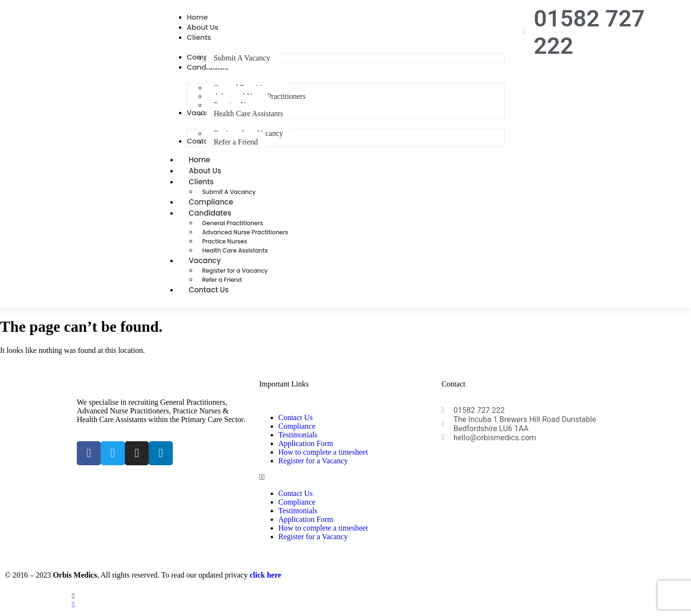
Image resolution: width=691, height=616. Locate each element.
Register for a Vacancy (235, 277)
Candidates (220, 220)
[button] (345, 484)
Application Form (306, 450)
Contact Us (209, 296)
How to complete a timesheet (323, 459)
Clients (212, 188)
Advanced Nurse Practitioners (245, 239)
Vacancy (215, 267)
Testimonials (298, 441)
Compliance (297, 433)
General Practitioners (232, 230)
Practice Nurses (225, 248)
